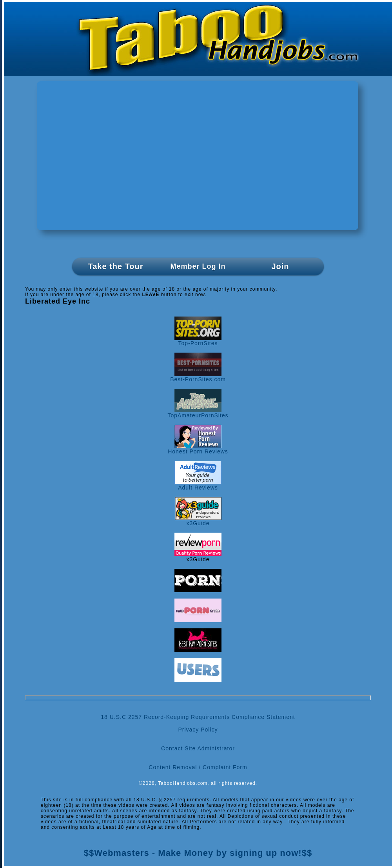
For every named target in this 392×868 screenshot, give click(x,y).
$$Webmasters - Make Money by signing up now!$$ (198, 853)
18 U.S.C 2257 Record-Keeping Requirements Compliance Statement (198, 717)
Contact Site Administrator (198, 748)
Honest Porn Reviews (198, 449)
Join (280, 266)
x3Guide (198, 521)
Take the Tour (115, 266)
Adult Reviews (198, 485)
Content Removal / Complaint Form (198, 767)
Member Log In (198, 266)
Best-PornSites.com (198, 377)
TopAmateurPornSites (198, 413)
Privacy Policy (198, 730)
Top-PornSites (198, 341)
